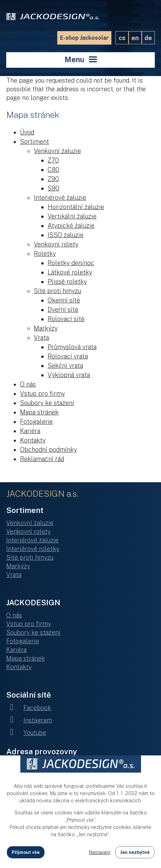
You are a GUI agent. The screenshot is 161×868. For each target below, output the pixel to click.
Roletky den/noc (71, 263)
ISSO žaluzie (66, 235)
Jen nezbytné (135, 852)
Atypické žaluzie (71, 226)
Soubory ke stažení (47, 403)
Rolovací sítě (66, 319)
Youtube (26, 733)
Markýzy (46, 328)
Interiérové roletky (33, 549)
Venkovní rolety (56, 244)
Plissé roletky (67, 282)
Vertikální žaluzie (72, 216)
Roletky (45, 254)
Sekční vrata (65, 366)
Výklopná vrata (69, 375)
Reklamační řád (42, 459)
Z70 (53, 160)
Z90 (53, 179)
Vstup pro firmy (42, 394)
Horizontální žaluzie (76, 207)
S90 (53, 188)
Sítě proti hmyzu (57, 291)
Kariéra (30, 431)
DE (148, 38)
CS (122, 38)
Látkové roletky (70, 272)
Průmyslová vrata (72, 347)
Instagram (29, 720)
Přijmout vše (26, 852)
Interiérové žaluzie (60, 198)
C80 (53, 170)
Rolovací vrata (68, 356)
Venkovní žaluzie (57, 151)
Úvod (27, 132)
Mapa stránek (39, 412)
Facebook (29, 708)
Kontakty (33, 440)
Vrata (41, 338)
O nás (28, 384)
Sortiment (34, 142)
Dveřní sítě (63, 310)
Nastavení (100, 852)
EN (135, 38)
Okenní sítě (64, 300)
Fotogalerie (36, 422)
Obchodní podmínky (48, 450)
